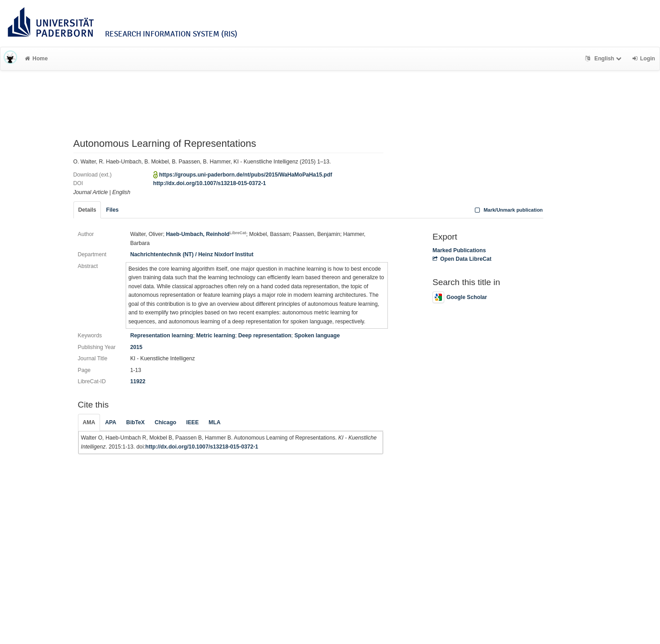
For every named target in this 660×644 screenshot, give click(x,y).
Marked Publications (459, 250)
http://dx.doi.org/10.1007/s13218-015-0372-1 (210, 183)
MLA (214, 422)
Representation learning (162, 336)
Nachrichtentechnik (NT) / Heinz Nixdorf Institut (192, 254)
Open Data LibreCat (462, 259)
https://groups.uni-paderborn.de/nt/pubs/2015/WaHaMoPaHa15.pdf (246, 175)
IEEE (192, 422)
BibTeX (135, 422)
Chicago (165, 422)
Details (87, 210)
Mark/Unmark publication (508, 210)
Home (36, 59)
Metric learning (216, 336)
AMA (89, 422)
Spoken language (317, 336)
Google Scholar (460, 297)
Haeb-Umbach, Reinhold (206, 234)
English (604, 59)
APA (111, 422)
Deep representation (265, 336)
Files (112, 210)
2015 (136, 347)
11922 (138, 381)
